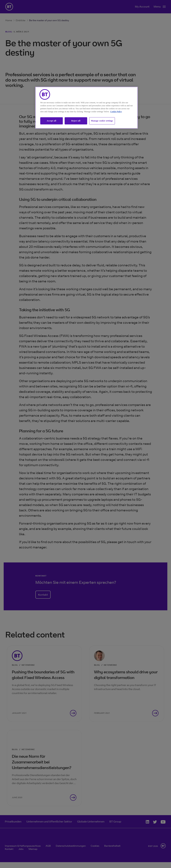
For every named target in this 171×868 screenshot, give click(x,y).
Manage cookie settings (102, 121)
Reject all (76, 121)
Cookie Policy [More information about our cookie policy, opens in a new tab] (116, 112)
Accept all (52, 121)
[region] (87, 108)
